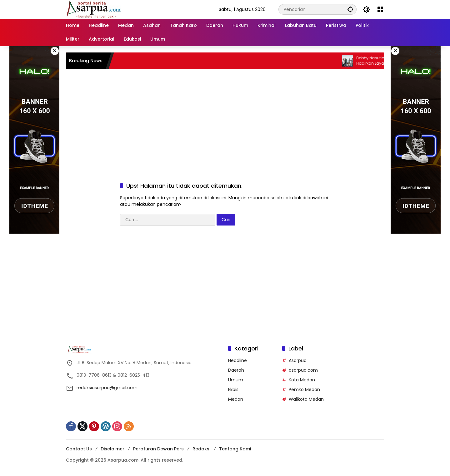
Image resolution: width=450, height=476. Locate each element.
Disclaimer (112, 449)
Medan (236, 399)
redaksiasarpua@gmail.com (107, 388)
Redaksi (201, 449)
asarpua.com (303, 370)
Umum (236, 380)
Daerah (236, 370)
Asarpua (298, 360)
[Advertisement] (225, 119)
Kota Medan (302, 380)
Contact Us (79, 449)
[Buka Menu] (380, 9)
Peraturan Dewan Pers (158, 449)
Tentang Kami (235, 449)
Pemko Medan (304, 389)
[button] (350, 9)
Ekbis (233, 389)
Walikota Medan (306, 399)
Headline (237, 360)
